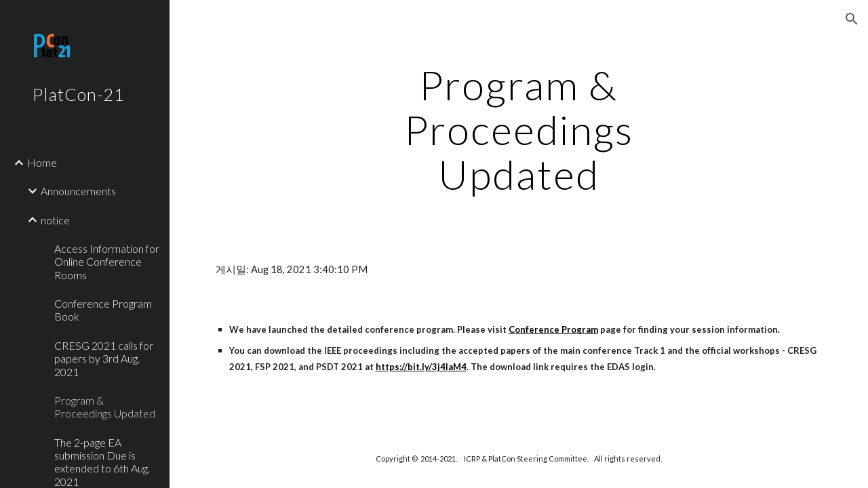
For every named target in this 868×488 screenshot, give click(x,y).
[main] (518, 129)
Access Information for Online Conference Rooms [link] (107, 262)
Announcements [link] (78, 191)
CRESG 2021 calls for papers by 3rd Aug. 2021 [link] (104, 359)
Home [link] (42, 162)
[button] (852, 19)
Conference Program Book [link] (103, 310)
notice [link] (55, 220)
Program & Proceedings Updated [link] (105, 407)
